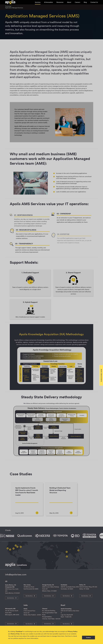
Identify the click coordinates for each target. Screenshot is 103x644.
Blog (85, 2)
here (63, 636)
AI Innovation (48, 2)
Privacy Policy (73, 632)
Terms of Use (15, 634)
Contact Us (94, 2)
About (69, 2)
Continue (88, 638)
